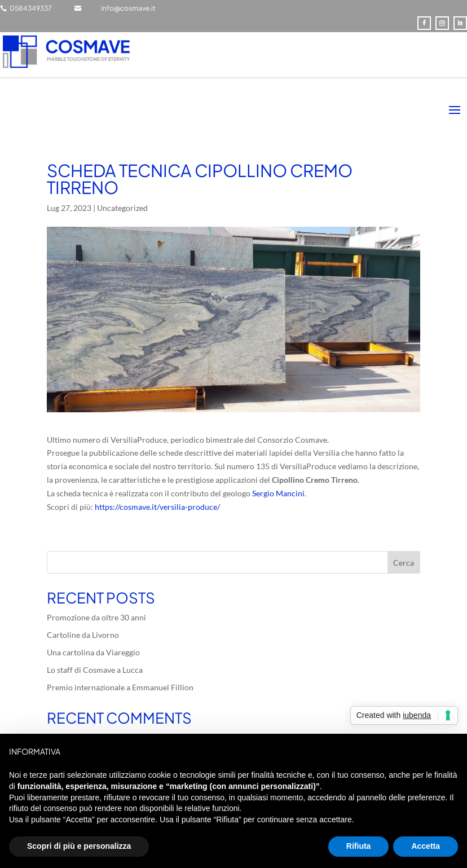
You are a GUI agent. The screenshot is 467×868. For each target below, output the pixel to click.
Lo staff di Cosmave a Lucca (95, 670)
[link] (278, 493)
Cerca (404, 563)
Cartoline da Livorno (83, 635)
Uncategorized (122, 208)
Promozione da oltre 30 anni (96, 617)
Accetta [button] (426, 846)
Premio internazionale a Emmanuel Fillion (120, 687)
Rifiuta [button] (359, 846)
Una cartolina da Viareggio (93, 652)
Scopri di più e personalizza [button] (79, 846)
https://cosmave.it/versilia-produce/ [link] (157, 507)
